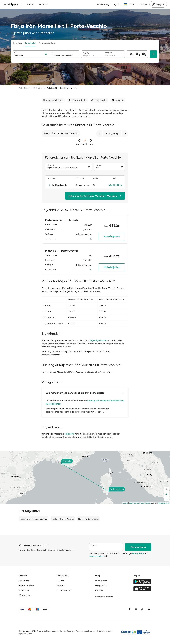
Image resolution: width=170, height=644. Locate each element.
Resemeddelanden (104, 597)
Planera (31, 4)
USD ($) (143, 4)
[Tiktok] (142, 609)
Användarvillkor (43, 631)
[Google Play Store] (142, 582)
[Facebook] (130, 609)
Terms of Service (96, 556)
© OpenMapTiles (145, 503)
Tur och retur (30, 43)
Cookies (55, 631)
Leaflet (126, 503)
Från (16, 52)
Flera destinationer (47, 43)
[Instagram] (136, 609)
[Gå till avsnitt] (53, 100)
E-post (94, 545)
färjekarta (70, 434)
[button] (58, 134)
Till (52, 52)
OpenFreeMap (134, 503)
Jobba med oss (64, 590)
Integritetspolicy (67, 631)
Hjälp (117, 4)
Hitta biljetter (112, 236)
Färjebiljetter (24, 88)
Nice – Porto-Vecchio (88, 519)
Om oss (60, 581)
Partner (61, 585)
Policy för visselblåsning (85, 631)
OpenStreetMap (164, 503)
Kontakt (99, 590)
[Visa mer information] (73, 550)
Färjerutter (38, 88)
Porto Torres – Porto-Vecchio (34, 519)
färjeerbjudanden (98, 340)
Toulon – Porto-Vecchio (63, 519)
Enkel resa (17, 43)
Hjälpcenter (101, 585)
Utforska (43, 4)
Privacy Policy (138, 553)
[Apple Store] (142, 589)
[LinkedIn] (149, 609)
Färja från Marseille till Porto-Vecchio (62, 88)
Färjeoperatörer (26, 585)
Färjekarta (24, 590)
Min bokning (103, 4)
